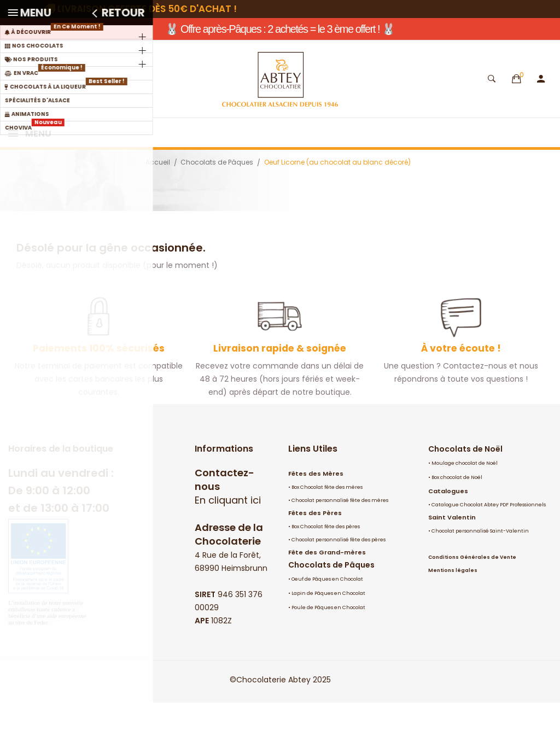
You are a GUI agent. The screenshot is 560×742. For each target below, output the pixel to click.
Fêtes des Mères (316, 513)
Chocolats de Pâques (331, 604)
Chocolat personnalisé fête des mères (340, 540)
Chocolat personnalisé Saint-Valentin (480, 570)
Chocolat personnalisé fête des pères (339, 579)
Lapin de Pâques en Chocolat (328, 633)
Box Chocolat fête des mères (327, 527)
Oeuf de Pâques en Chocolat (327, 618)
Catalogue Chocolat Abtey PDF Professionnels (489, 544)
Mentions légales (453, 610)
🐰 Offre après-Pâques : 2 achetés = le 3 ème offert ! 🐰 (280, 29)
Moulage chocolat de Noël (465, 503)
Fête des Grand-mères (327, 592)
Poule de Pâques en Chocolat (328, 647)
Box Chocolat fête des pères (326, 566)
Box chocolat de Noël (457, 517)
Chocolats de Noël (465, 488)
